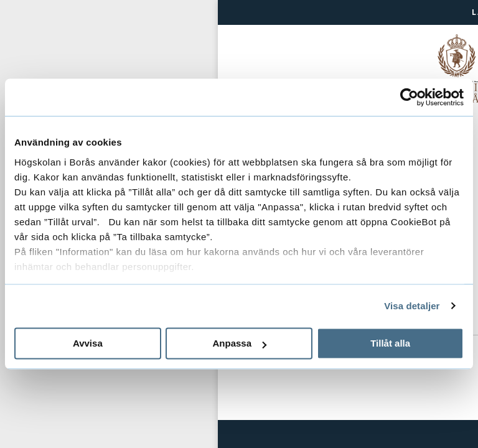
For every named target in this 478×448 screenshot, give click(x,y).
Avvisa (88, 343)
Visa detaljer (412, 306)
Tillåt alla (390, 343)
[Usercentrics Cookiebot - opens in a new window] (409, 97)
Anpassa (239, 343)
